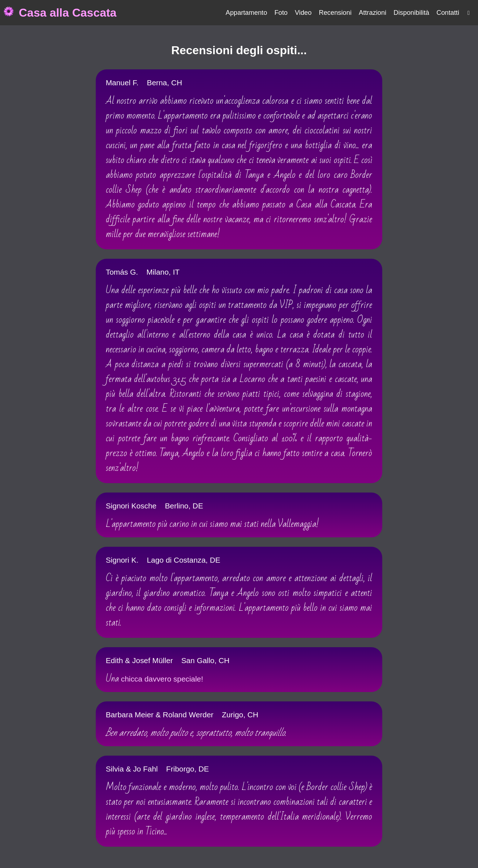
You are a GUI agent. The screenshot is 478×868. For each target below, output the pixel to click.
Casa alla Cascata (68, 13)
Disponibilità (411, 12)
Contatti (448, 12)
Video (303, 12)
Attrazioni (373, 12)
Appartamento (246, 12)
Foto (281, 12)
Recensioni (335, 12)
